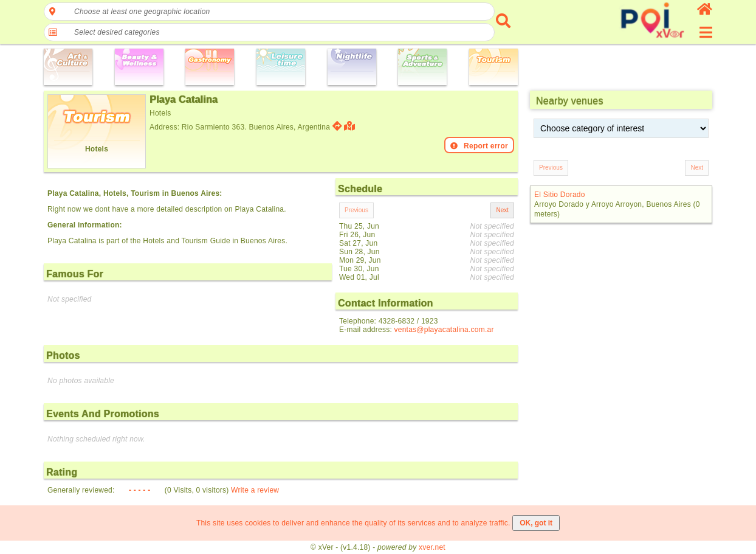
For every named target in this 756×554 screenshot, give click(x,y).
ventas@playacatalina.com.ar (444, 330)
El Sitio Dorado (560, 195)
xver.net (432, 547)
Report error (479, 146)
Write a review (255, 490)
